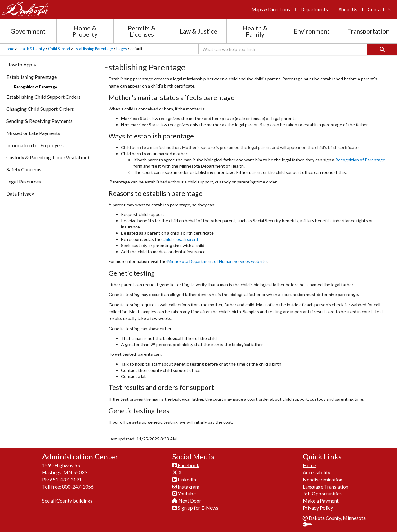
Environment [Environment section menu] (312, 31)
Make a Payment (321, 500)
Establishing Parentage (93, 49)
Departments (314, 9)
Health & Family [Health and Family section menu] (255, 31)
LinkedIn (184, 479)
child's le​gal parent (181, 239)
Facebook (186, 465)
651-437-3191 (66, 479)
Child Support (59, 49)
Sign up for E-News (195, 508)
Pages (122, 49)
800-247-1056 (78, 487)
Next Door (187, 500)
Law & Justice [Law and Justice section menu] (198, 31)
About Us (348, 9)
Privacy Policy (318, 508)
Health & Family (31, 49)
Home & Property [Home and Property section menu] (85, 31)
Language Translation (326, 487)
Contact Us (379, 9)
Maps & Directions (271, 9)
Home (9, 49)
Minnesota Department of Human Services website (217, 261)
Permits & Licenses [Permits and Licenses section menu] (142, 31)
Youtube (184, 493)
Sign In (310, 525)
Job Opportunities (322, 493)
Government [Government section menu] (28, 31)
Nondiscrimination (323, 479)
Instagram (186, 487)
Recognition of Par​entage (360, 160)
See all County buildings (67, 500)
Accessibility (317, 472)
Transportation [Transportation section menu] (369, 31)
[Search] (382, 50)
